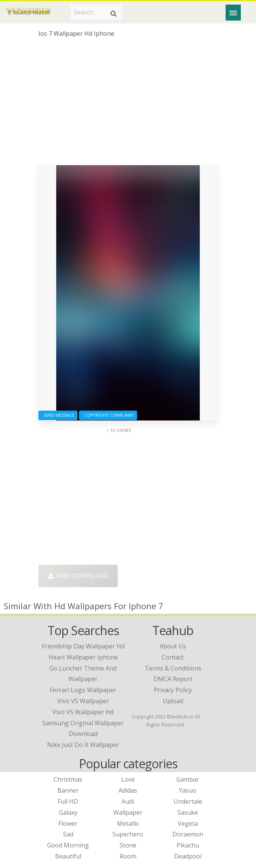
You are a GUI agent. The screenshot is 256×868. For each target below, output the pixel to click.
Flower (68, 823)
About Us (173, 646)
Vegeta (188, 823)
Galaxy (68, 812)
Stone (128, 845)
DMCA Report (173, 679)
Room (128, 856)
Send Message (58, 415)
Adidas (128, 790)
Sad (68, 834)
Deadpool (188, 856)
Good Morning (68, 845)
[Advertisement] (128, 104)
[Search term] (96, 12)
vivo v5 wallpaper (83, 701)
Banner (68, 790)
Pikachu (188, 845)
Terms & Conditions (173, 668)
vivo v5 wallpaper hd (83, 712)
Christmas (68, 779)
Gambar (188, 779)
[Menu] (233, 13)
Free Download (78, 576)
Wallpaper (128, 812)
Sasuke (188, 812)
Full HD (68, 801)
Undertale (188, 801)
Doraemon (188, 834)
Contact (173, 657)
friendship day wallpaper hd (83, 646)
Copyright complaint (108, 415)
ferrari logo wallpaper (83, 690)
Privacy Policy (173, 690)
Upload (173, 701)
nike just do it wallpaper (83, 745)
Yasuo (188, 790)
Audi (128, 801)
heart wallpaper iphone (83, 657)
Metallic (128, 823)
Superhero (128, 834)
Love (128, 779)
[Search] (114, 14)
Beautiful (68, 856)
